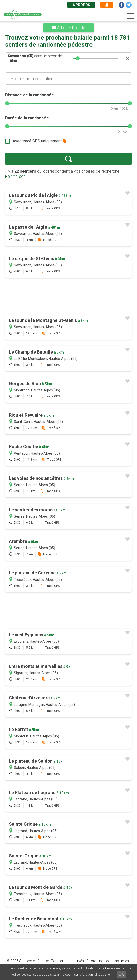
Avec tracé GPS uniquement (37, 141)
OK (121, 974)
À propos (81, 5)
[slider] (78, 58)
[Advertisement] (68, 296)
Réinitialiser (15, 176)
